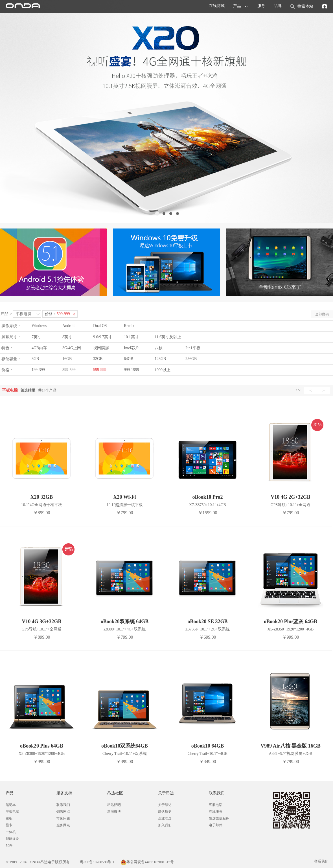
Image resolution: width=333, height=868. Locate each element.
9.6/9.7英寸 (103, 337)
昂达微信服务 (219, 818)
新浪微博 (114, 812)
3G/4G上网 (72, 348)
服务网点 (63, 825)
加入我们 (165, 825)
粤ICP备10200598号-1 (97, 862)
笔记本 (11, 805)
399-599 (69, 370)
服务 (261, 6)
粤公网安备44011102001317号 (147, 862)
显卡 (9, 825)
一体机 (11, 832)
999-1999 (132, 370)
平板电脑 (23, 314)
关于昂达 (165, 805)
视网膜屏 (101, 348)
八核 (159, 348)
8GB (35, 359)
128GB (160, 359)
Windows (39, 326)
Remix (129, 326)
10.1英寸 (131, 337)
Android (69, 326)
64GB (129, 359)
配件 (9, 845)
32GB (98, 359)
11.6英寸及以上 (168, 337)
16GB (67, 359)
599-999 (100, 370)
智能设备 (12, 839)
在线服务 (216, 812)
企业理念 (165, 818)
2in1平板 (193, 348)
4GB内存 (39, 348)
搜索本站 (302, 7)
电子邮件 (216, 825)
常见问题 (63, 818)
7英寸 (37, 337)
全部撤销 (322, 314)
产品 (237, 6)
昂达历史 (165, 812)
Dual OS (100, 326)
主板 (9, 818)
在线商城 (217, 6)
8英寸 (67, 337)
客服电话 (216, 805)
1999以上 (163, 370)
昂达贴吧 (114, 805)
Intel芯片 (132, 348)
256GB (191, 359)
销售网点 (63, 812)
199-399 (38, 370)
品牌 (278, 6)
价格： (57, 314)
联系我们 (63, 805)
